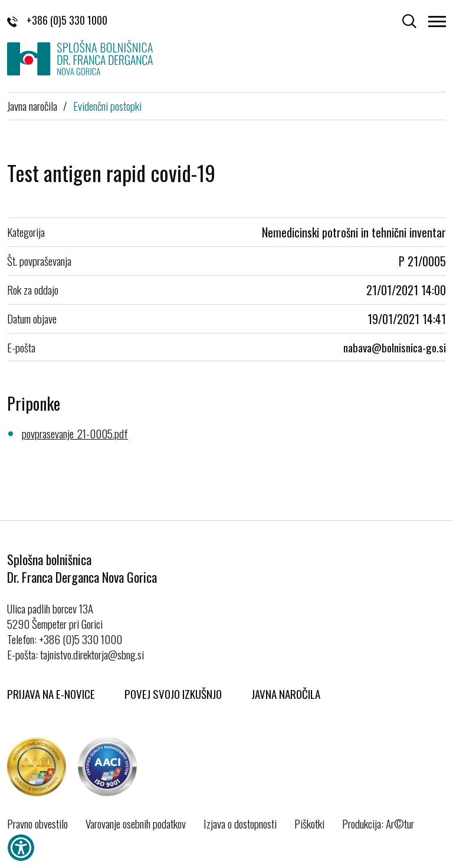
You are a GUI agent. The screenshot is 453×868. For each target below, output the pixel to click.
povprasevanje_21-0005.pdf (75, 433)
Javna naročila (32, 105)
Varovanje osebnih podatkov (136, 823)
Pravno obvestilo (37, 823)
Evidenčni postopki (107, 105)
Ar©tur (400, 823)
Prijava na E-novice (51, 694)
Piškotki (309, 823)
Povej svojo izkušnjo (173, 694)
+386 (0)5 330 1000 (57, 20)
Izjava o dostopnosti (240, 823)
